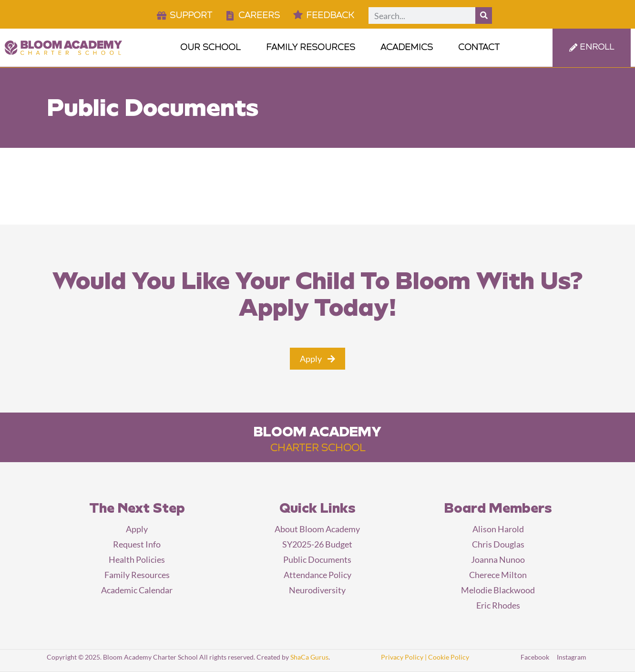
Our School (215, 48)
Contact (479, 48)
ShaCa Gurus (309, 657)
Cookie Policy (449, 657)
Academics (411, 48)
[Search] (484, 16)
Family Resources (315, 48)
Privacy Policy (402, 657)
